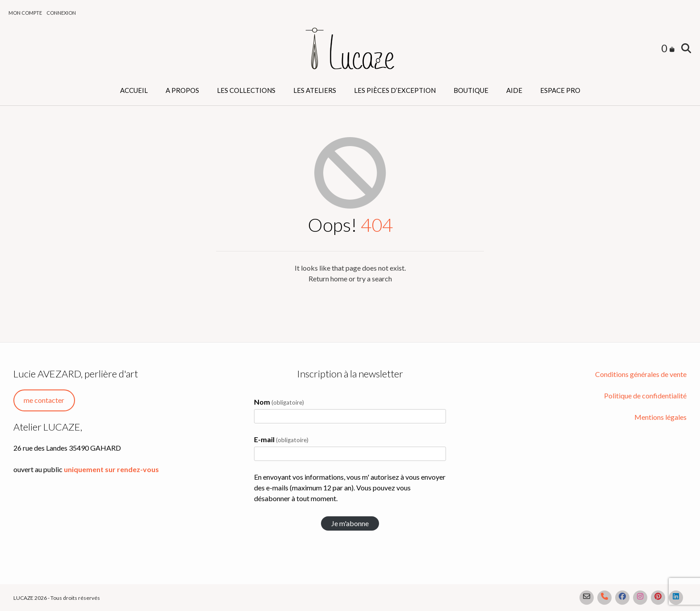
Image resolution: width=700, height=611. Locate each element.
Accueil (134, 90)
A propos (182, 90)
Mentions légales (660, 417)
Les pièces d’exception (395, 90)
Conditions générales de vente (641, 374)
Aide (514, 90)
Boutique (471, 90)
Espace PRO (560, 90)
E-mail (281, 439)
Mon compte (25, 13)
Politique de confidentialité (645, 395)
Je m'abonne (350, 523)
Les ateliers (315, 90)
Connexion (61, 13)
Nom (279, 402)
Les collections (246, 90)
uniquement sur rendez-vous (111, 469)
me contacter (44, 400)
